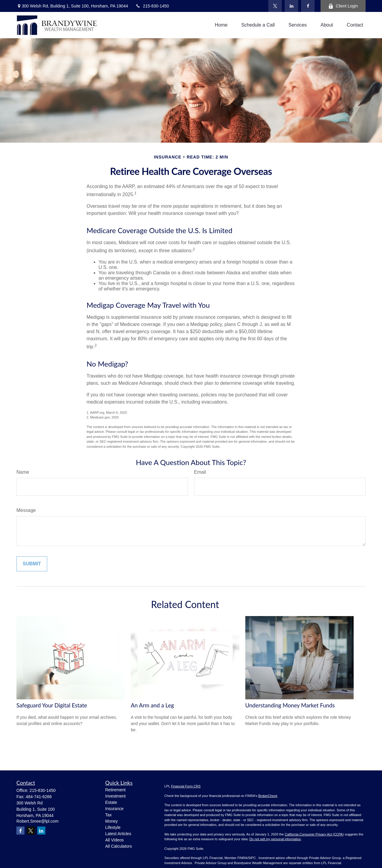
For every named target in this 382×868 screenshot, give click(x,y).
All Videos (115, 840)
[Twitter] (275, 6)
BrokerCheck (268, 796)
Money (112, 821)
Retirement (115, 790)
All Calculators (119, 846)
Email (200, 472)
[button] (221, 25)
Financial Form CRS (186, 786)
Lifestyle (113, 827)
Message (26, 510)
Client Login (343, 6)
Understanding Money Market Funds (290, 705)
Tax (109, 815)
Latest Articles (118, 834)
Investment (115, 796)
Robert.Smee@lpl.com (37, 821)
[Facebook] (308, 6)
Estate (111, 802)
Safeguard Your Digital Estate (52, 705)
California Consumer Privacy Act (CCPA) (314, 834)
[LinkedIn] (291, 6)
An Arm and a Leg (152, 705)
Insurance (114, 809)
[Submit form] (32, 564)
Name (23, 472)
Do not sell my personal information (275, 839)
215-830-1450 (152, 6)
